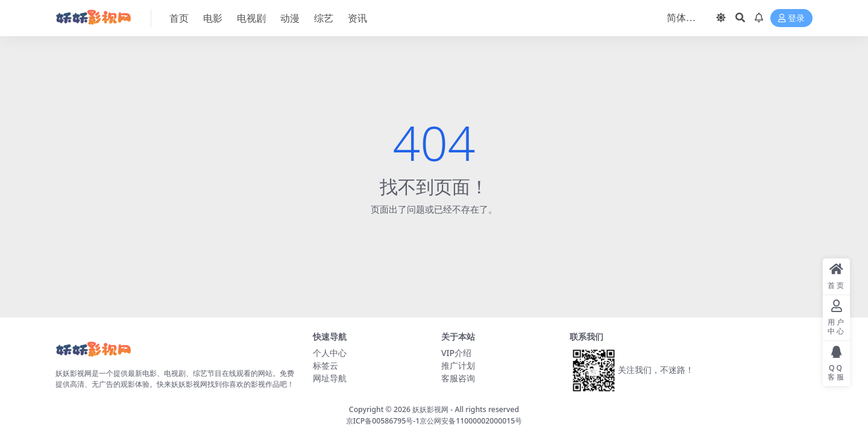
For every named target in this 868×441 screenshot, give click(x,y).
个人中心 (330, 353)
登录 (791, 18)
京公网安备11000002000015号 (471, 421)
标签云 (325, 365)
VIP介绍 (456, 353)
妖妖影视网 (430, 409)
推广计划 (458, 365)
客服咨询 (458, 378)
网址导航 (330, 378)
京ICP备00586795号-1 (383, 421)
